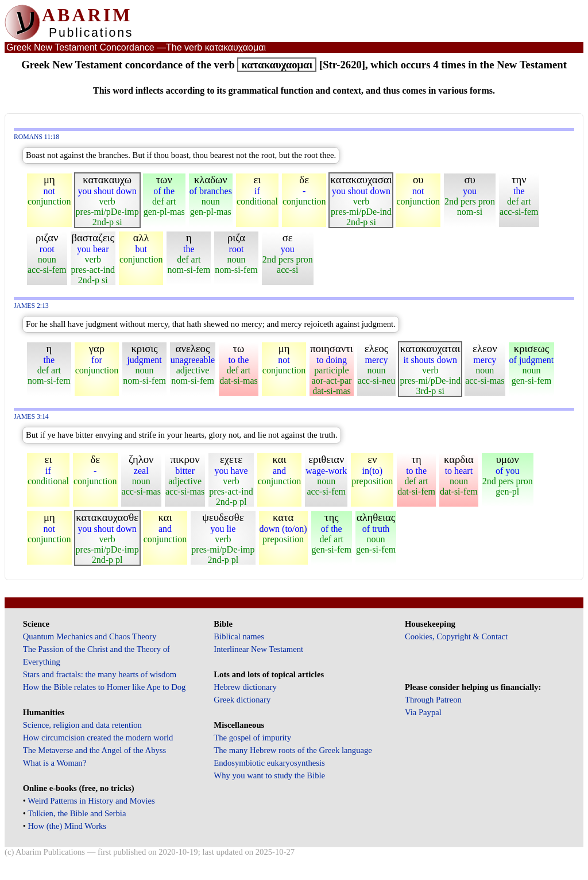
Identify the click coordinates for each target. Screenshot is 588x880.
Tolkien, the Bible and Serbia (77, 813)
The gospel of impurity (252, 738)
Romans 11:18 (36, 137)
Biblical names (239, 636)
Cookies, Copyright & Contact (456, 636)
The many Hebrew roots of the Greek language (293, 750)
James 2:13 (31, 306)
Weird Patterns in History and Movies (91, 801)
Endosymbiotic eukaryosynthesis (269, 763)
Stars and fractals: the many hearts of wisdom (100, 674)
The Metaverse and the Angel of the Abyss (95, 750)
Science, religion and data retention (82, 725)
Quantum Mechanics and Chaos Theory (90, 636)
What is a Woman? (55, 763)
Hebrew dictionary (245, 687)
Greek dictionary (242, 700)
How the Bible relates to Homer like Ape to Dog (105, 687)
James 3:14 (31, 417)
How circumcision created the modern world (98, 738)
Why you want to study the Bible (269, 775)
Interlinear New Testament (258, 649)
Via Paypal (423, 712)
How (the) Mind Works (67, 826)
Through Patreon (433, 700)
